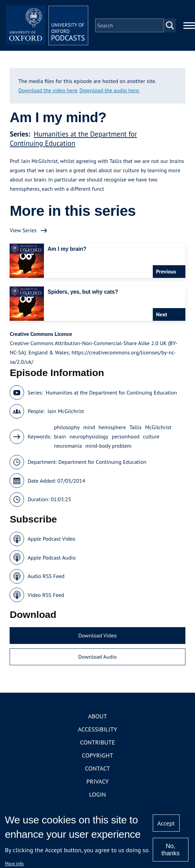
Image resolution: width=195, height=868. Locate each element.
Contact (98, 768)
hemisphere (112, 427)
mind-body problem (108, 446)
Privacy (97, 781)
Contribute (97, 742)
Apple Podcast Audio (51, 558)
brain (60, 436)
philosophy (67, 427)
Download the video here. (48, 90)
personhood (126, 436)
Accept (166, 823)
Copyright (98, 755)
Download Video (97, 635)
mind (89, 427)
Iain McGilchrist (66, 411)
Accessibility (97, 729)
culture (151, 436)
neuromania (68, 446)
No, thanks (170, 850)
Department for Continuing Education (102, 462)
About (97, 716)
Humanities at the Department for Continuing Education (73, 139)
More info (14, 864)
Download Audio (97, 657)
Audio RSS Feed (46, 576)
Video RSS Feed (46, 595)
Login (98, 794)
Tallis (136, 427)
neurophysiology (89, 436)
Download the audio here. (110, 90)
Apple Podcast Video (51, 539)
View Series (23, 230)
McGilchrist (158, 427)
